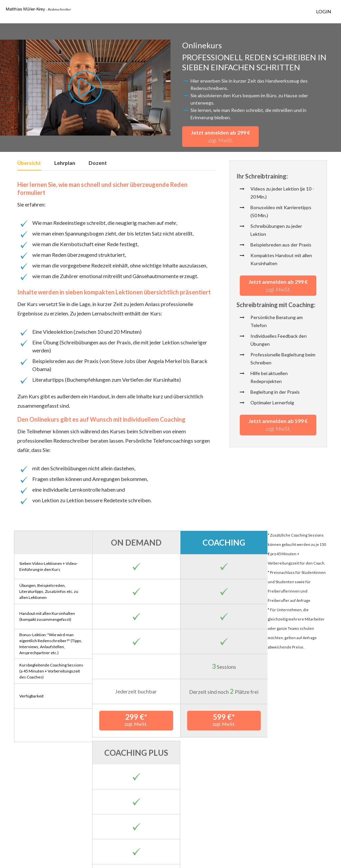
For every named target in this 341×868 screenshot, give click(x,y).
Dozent (98, 163)
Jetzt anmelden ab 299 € (220, 136)
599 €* (210, 720)
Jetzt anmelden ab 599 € (278, 425)
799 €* (288, 720)
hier (92, 819)
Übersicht (29, 163)
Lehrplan (65, 163)
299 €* (131, 720)
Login (324, 11)
